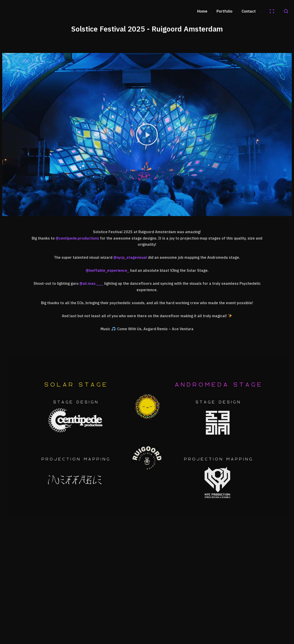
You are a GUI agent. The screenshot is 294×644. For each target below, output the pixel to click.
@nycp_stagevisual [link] (130, 257)
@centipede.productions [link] (77, 238)
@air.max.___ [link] (91, 283)
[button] (147, 135)
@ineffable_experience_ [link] (107, 270)
